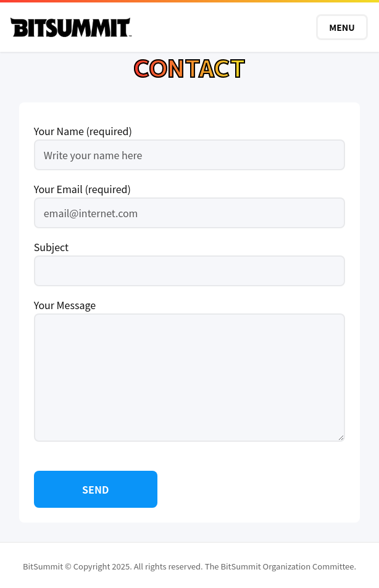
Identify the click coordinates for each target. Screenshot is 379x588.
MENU (342, 27)
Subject (190, 259)
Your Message (190, 371)
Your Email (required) (190, 201)
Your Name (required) (190, 143)
